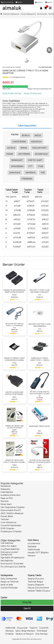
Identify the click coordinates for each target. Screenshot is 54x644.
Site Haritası (41, 634)
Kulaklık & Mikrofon (11, 495)
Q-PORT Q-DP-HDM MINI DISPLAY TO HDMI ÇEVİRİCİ (40, 461)
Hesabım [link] (39, 2)
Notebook (6, 486)
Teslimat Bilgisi (35, 582)
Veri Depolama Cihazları (13, 507)
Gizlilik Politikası (9, 588)
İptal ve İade (7, 585)
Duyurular (22, 628)
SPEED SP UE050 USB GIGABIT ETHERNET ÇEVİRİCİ (14, 427)
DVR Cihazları (8, 528)
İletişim (19, 2)
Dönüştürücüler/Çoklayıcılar (9, 553)
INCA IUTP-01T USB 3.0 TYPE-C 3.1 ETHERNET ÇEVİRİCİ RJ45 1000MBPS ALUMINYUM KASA (14, 325)
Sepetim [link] (49, 2)
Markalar (32, 546)
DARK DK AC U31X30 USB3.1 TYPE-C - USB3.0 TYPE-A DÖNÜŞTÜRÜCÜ (40, 359)
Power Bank (7, 516)
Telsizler (5, 519)
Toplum (33, 628)
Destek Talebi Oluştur (39, 591)
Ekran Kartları (42, 14)
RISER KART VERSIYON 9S (40, 426)
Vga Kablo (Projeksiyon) (12, 558)
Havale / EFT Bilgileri (38, 553)
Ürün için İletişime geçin (15, 87)
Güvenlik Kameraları (11, 525)
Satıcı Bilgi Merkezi (25, 631)
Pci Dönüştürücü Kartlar (13, 567)
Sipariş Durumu (36, 579)
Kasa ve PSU (7, 498)
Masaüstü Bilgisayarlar (11, 14)
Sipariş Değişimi (36, 585)
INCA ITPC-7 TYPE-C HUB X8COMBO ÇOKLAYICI (40, 291)
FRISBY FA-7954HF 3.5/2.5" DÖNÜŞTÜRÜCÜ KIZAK (14, 359)
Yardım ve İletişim (25, 634)
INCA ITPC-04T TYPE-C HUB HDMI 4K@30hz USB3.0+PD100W (40, 325)
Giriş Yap (27, 602)
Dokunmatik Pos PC (11, 510)
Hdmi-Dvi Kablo (9, 546)
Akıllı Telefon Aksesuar (12, 513)
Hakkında (10, 628)
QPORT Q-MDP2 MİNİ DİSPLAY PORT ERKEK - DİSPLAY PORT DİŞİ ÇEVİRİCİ (14, 393)
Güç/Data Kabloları (10, 549)
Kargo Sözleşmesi (33, 93)
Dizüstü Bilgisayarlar (28, 14)
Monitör (5, 501)
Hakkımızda (34, 550)
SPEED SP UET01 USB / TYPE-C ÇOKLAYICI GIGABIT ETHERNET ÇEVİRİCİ (14, 461)
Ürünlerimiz (34, 543)
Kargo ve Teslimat (10, 582)
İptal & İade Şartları (12, 93)
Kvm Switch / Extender (12, 564)
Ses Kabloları (7, 561)
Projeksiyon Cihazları (11, 531)
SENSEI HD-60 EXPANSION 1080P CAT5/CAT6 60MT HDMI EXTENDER (14, 291)
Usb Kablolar (7, 543)
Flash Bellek (7, 492)
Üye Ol (27, 608)
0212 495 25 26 (7, 2)
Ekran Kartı (6, 504)
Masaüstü (5, 489)
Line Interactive (9, 522)
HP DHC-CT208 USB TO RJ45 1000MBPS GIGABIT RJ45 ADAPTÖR (40, 393)
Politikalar (42, 631)
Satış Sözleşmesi (9, 579)
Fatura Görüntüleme (38, 588)
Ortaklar (9, 634)
